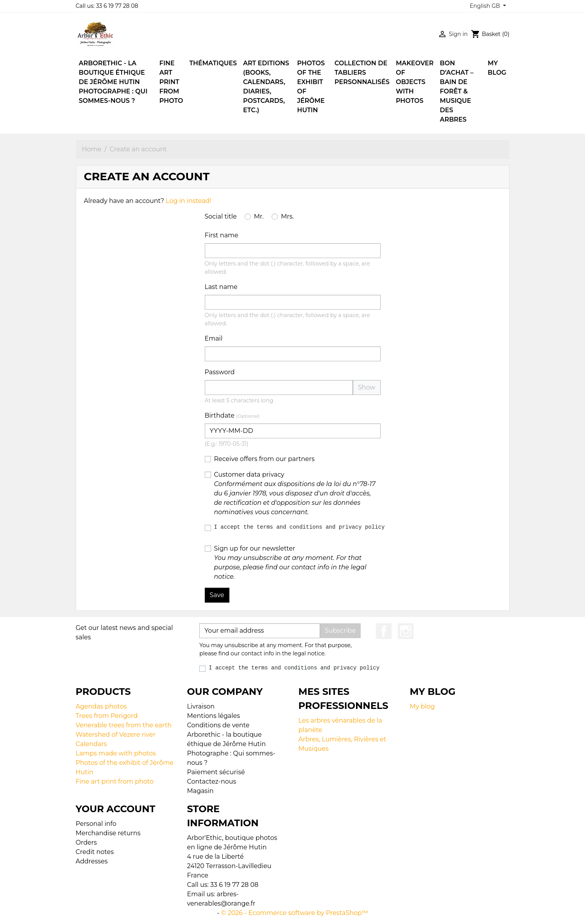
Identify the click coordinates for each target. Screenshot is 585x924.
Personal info (96, 824)
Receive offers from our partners (264, 459)
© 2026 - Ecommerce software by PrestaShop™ (295, 913)
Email (214, 338)
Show (367, 387)
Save (217, 595)
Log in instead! (189, 201)
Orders (86, 842)
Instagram (406, 631)
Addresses (92, 861)
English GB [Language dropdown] (486, 6)
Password (220, 372)
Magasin (200, 791)
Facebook (384, 631)
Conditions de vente (218, 725)
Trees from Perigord (107, 716)
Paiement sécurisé (216, 772)
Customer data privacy (295, 493)
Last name (221, 287)
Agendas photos (101, 706)
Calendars (91, 744)
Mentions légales (214, 716)
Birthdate (232, 415)
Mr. (259, 216)
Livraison (201, 706)
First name (222, 235)
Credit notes (95, 852)
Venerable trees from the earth (124, 725)
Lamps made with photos (116, 753)
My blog (422, 706)
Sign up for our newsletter (290, 562)
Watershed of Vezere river (116, 735)
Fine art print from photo (115, 781)
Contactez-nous (212, 781)
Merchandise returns (108, 833)
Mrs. (287, 216)
